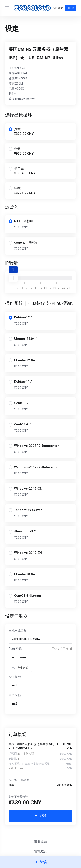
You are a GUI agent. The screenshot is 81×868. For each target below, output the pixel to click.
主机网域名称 (18, 630)
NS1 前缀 (15, 677)
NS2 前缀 (15, 695)
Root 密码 (15, 649)
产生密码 (20, 668)
